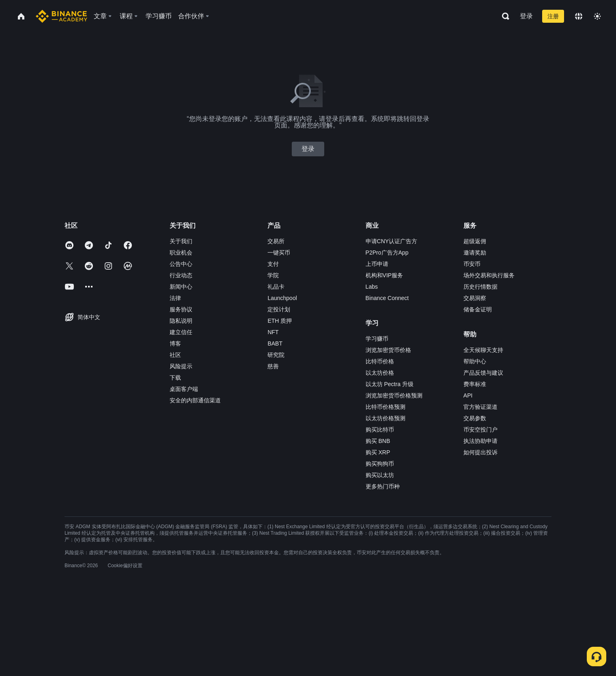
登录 (526, 16)
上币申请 (377, 264)
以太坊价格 (380, 373)
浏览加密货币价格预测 (394, 395)
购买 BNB (378, 441)
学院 (273, 275)
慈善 (273, 366)
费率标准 (475, 384)
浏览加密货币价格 (388, 350)
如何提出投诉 (480, 452)
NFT (273, 332)
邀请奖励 (475, 253)
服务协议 (181, 309)
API (468, 395)
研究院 (276, 355)
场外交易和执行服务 (489, 275)
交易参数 (475, 418)
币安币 (472, 264)
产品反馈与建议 (483, 373)
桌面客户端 (184, 389)
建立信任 (181, 332)
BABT (275, 343)
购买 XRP (378, 452)
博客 (175, 343)
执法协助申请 (480, 441)
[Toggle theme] (597, 16)
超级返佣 (475, 241)
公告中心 (181, 264)
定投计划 (279, 309)
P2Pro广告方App (387, 253)
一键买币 (279, 253)
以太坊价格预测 (386, 418)
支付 (273, 264)
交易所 (276, 241)
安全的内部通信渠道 (195, 400)
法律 (175, 298)
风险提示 (181, 366)
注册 (553, 16)
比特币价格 (380, 361)
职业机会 (181, 253)
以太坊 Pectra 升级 (390, 384)
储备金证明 (478, 309)
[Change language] (579, 16)
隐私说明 (181, 321)
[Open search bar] (503, 16)
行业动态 (181, 275)
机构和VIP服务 (384, 275)
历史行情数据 (480, 287)
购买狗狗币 (380, 464)
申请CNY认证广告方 (392, 241)
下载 (175, 378)
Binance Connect (387, 298)
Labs (372, 287)
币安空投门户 (480, 430)
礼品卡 (276, 287)
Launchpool (282, 298)
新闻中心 (181, 287)
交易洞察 (475, 298)
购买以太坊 (380, 475)
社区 (175, 355)
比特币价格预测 (386, 407)
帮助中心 (475, 361)
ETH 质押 (280, 321)
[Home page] (61, 16)
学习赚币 (377, 339)
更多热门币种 (383, 486)
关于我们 (181, 241)
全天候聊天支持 (483, 350)
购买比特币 (380, 430)
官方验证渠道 (480, 407)
